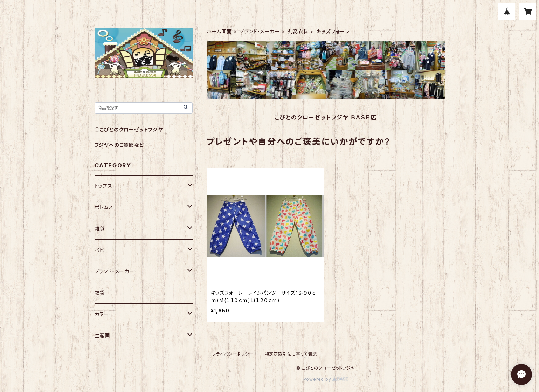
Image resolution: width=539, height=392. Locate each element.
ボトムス (104, 207)
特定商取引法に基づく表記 (291, 354)
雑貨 (100, 229)
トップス (103, 186)
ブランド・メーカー (260, 31)
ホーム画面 (219, 31)
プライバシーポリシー (233, 354)
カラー (102, 314)
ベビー (102, 250)
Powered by (326, 379)
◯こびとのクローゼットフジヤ (129, 129)
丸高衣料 (298, 31)
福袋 (100, 293)
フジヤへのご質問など (119, 145)
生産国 (102, 335)
